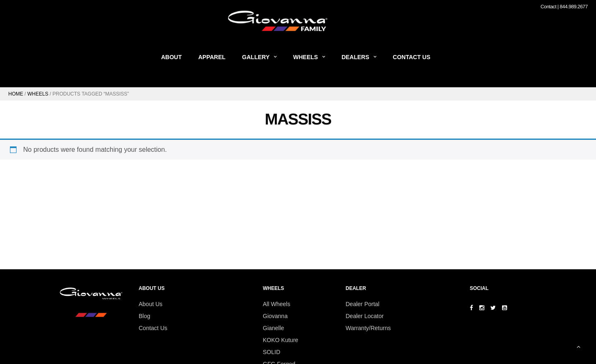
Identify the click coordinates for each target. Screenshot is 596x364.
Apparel (212, 57)
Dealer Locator (365, 316)
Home (16, 94)
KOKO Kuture (281, 340)
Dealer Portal (363, 304)
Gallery (256, 57)
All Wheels (276, 304)
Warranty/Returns (368, 328)
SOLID (272, 352)
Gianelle (273, 328)
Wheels (305, 57)
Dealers (355, 57)
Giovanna (275, 316)
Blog (144, 316)
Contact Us (412, 57)
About (171, 57)
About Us (151, 304)
